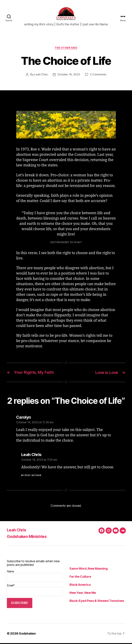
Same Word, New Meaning (89, 569)
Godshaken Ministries (28, 537)
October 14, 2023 (69, 76)
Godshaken (27, 634)
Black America (80, 585)
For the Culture (80, 577)
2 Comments (98, 76)
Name (35, 577)
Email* (35, 591)
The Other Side (66, 49)
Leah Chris (41, 76)
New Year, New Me (83, 594)
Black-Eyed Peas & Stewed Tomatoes (97, 602)
